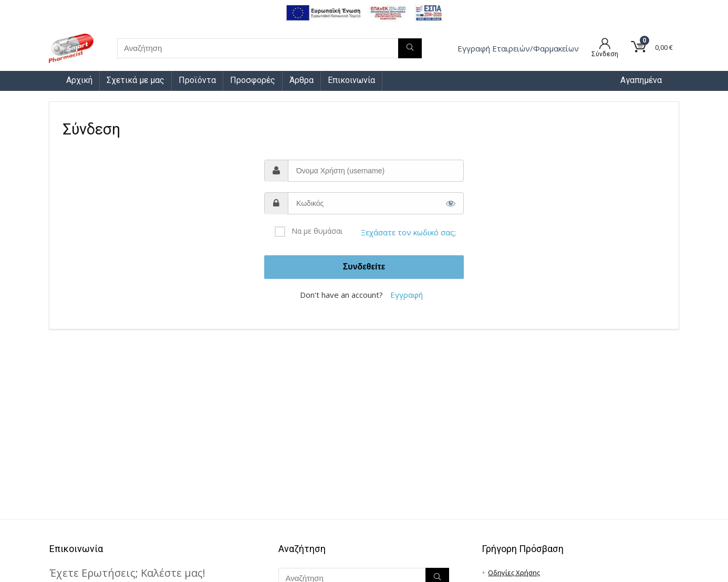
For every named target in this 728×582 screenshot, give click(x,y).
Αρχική (79, 80)
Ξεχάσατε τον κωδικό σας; (408, 232)
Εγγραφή (407, 295)
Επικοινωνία (351, 80)
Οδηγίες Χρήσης (514, 573)
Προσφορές (253, 80)
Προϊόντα (197, 80)
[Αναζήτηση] (410, 48)
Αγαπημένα (641, 80)
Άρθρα (301, 80)
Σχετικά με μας (136, 80)
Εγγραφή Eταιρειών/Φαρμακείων (518, 48)
